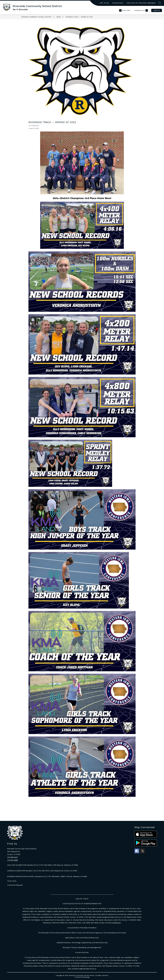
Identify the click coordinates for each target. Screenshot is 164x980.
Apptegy (86, 977)
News (59, 17)
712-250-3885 (12, 860)
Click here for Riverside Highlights (141, 3)
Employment (118, 3)
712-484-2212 (12, 857)
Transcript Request (15, 885)
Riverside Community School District (37, 17)
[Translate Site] (141, 10)
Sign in (157, 10)
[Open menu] (125, 10)
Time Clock (12, 881)
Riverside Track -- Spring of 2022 (79, 17)
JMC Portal (104, 3)
